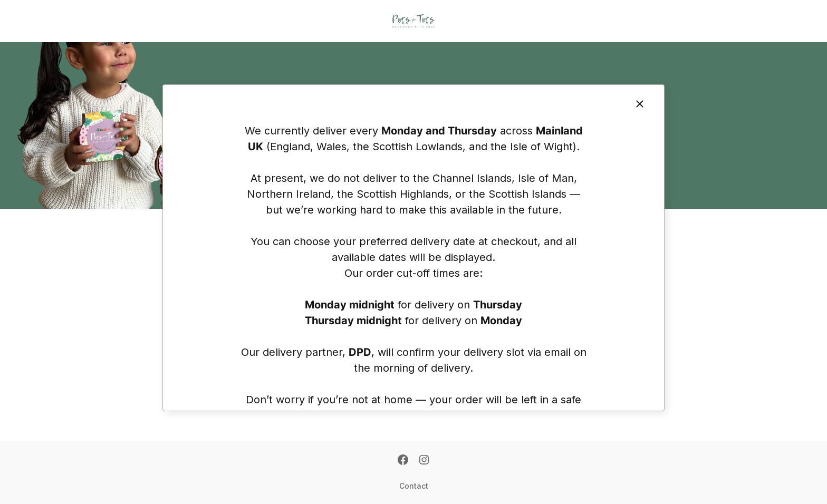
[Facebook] (403, 461)
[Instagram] (424, 461)
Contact (414, 486)
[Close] (640, 104)
